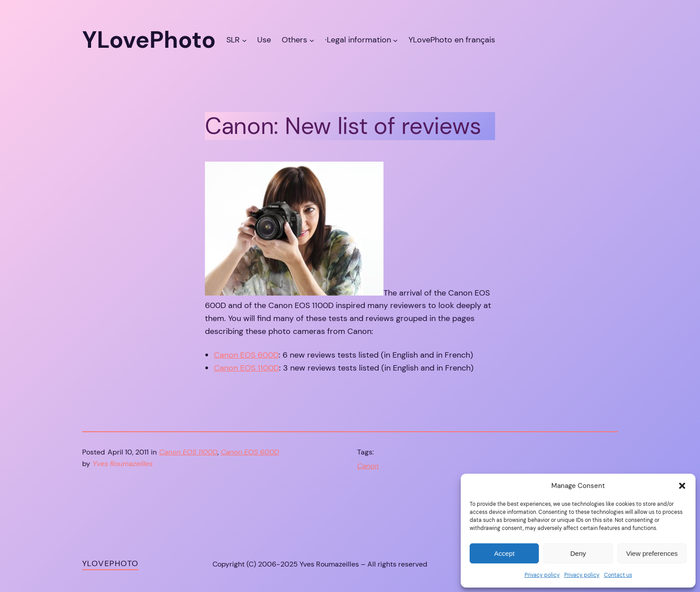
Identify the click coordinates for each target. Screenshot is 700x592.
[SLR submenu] (244, 40)
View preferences (652, 553)
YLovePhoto (110, 563)
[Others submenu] (312, 40)
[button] (682, 486)
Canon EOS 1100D (246, 368)
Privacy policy (542, 575)
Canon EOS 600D (246, 355)
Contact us (618, 575)
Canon (368, 466)
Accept (504, 553)
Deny (578, 553)
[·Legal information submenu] (395, 40)
